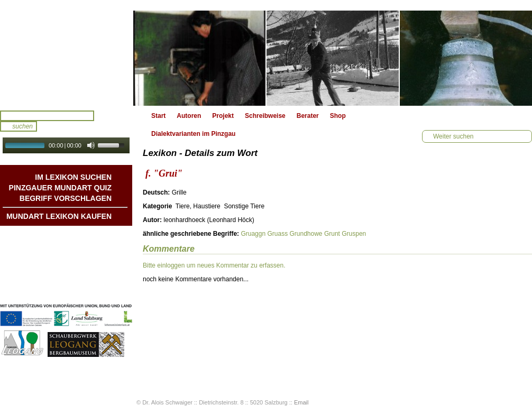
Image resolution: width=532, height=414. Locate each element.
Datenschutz (93, 289)
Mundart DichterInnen (79, 236)
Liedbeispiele (91, 257)
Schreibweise (265, 116)
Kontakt (100, 268)
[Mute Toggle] (91, 145)
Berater (308, 116)
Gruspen (354, 234)
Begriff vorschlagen (66, 198)
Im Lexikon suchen (73, 177)
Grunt (332, 234)
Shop (338, 116)
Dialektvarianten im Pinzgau (193, 134)
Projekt (223, 116)
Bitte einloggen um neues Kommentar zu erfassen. (214, 265)
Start (158, 116)
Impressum (95, 279)
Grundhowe (306, 234)
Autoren (189, 116)
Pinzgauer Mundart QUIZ (60, 188)
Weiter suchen (453, 136)
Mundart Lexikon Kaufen (59, 216)
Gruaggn (253, 234)
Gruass (277, 234)
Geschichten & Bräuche (76, 247)
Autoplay (73, 157)
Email (301, 402)
